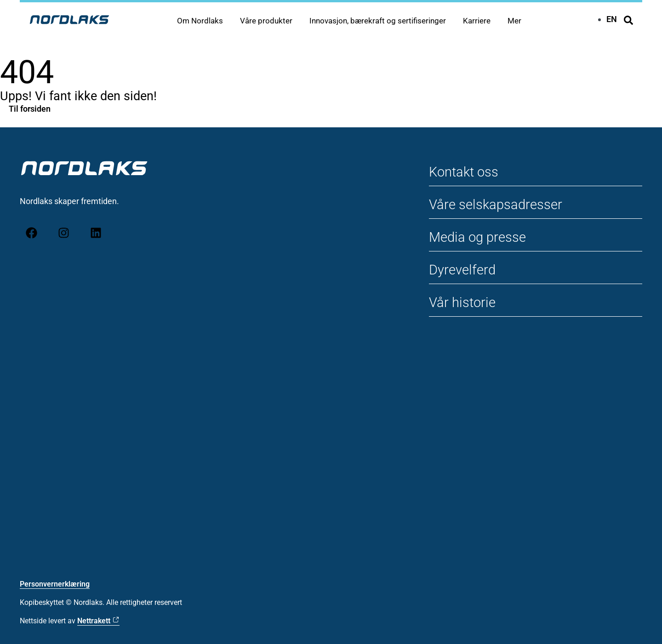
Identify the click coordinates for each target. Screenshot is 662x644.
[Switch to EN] (612, 19)
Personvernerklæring (55, 584)
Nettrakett (94, 621)
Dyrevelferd (463, 270)
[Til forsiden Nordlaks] (69, 20)
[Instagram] (63, 233)
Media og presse (479, 237)
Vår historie (463, 302)
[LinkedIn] (96, 233)
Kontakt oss (465, 172)
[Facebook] (31, 233)
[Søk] (628, 20)
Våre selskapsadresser (497, 204)
